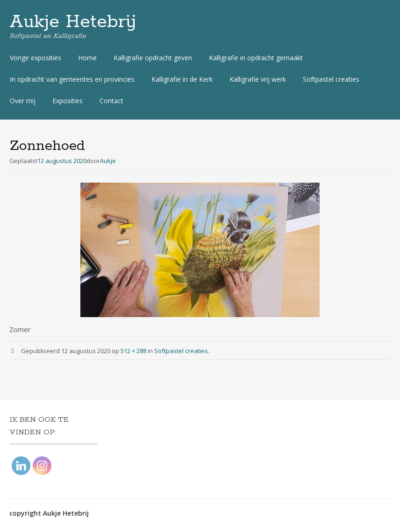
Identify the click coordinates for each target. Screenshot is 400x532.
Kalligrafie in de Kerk (182, 79)
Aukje (108, 161)
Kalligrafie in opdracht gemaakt (256, 58)
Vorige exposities (36, 58)
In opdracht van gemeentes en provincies (72, 79)
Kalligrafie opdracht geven (153, 58)
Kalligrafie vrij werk (258, 79)
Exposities (68, 101)
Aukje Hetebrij (73, 22)
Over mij (23, 101)
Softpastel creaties (331, 79)
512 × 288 (133, 351)
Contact (111, 101)
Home (87, 58)
